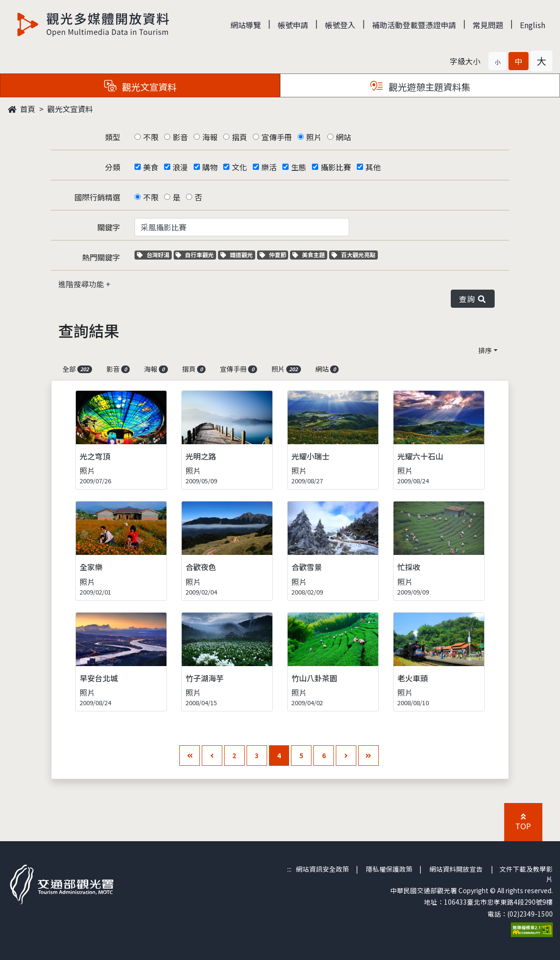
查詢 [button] (473, 299)
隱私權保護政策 (389, 869)
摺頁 (239, 137)
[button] (498, 61)
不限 (151, 137)
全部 (77, 369)
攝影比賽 (336, 167)
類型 (113, 137)
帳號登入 (340, 25)
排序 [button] (485, 350)
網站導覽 (246, 25)
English (533, 25)
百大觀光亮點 (353, 255)
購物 (210, 167)
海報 (210, 137)
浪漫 (180, 167)
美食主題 (310, 255)
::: (289, 869)
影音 (180, 137)
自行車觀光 (195, 255)
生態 (299, 167)
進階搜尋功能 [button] (82, 284)
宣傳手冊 (277, 137)
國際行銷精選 (97, 197)
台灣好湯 (154, 255)
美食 (151, 167)
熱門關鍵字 (101, 257)
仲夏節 (274, 255)
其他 (373, 167)
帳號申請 (293, 25)
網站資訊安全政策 (322, 869)
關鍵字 (109, 227)
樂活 (269, 167)
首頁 (21, 109)
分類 (113, 167)
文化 (239, 167)
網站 (343, 137)
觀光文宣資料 (70, 109)
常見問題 (488, 25)
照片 (314, 137)
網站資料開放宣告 (456, 869)
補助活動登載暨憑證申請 (414, 25)
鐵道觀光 (238, 255)
